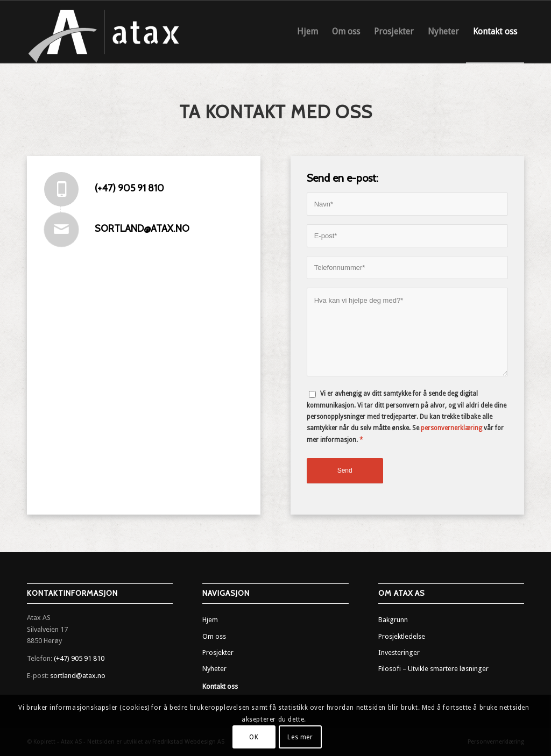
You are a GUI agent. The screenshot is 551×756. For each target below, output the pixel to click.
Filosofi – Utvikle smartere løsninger (433, 669)
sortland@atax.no (142, 229)
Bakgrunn (393, 620)
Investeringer (399, 652)
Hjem (210, 620)
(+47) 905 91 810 (129, 188)
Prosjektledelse (402, 636)
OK (254, 737)
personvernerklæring (451, 428)
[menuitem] (308, 32)
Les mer (300, 737)
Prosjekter (218, 652)
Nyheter (214, 669)
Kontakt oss (220, 686)
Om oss (214, 636)
